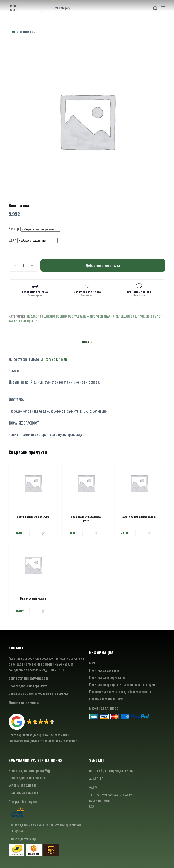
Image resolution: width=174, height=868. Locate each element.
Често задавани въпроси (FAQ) (29, 770)
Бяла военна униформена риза (86, 519)
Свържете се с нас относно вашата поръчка (38, 693)
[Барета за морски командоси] (139, 483)
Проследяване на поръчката (28, 686)
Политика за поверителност (108, 677)
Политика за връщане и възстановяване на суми (122, 684)
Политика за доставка (104, 670)
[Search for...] (44, 8)
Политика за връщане (23, 792)
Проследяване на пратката (27, 778)
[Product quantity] (23, 265)
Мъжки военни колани (33, 598)
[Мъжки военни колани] (33, 565)
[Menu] (163, 8)
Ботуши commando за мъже (33, 517)
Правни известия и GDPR (106, 699)
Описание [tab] (87, 342)
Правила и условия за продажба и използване (120, 691)
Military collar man (54, 359)
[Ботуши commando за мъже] (33, 483)
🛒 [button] (43, 533)
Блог (92, 663)
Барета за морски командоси (139, 517)
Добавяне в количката (103, 265)
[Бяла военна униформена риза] (86, 483)
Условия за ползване (23, 785)
